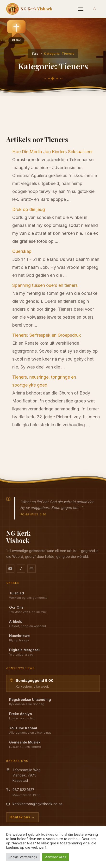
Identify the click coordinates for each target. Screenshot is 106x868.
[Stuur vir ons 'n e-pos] (31, 569)
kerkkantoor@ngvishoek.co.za (37, 804)
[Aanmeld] (94, 9)
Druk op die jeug (29, 209)
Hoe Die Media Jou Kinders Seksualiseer (53, 152)
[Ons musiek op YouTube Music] (21, 569)
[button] (16, 32)
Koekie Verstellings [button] (23, 857)
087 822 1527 (23, 790)
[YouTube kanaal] (10, 569)
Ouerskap (22, 251)
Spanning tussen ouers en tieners (45, 285)
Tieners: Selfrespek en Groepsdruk (47, 335)
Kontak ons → (22, 817)
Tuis (35, 53)
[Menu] (81, 9)
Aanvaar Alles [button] (56, 857)
